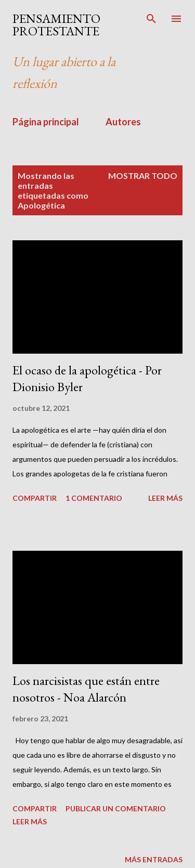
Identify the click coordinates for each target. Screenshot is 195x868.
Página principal (46, 122)
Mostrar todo (143, 176)
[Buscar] (151, 19)
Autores (123, 122)
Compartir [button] (35, 498)
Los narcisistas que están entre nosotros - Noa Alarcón (86, 689)
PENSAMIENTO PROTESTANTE (56, 25)
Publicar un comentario (116, 808)
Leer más (165, 498)
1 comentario (94, 498)
